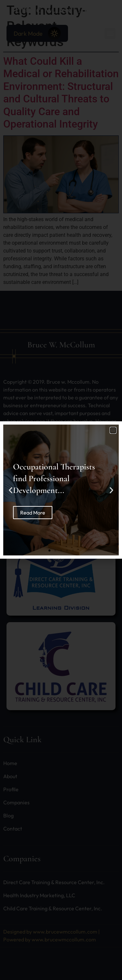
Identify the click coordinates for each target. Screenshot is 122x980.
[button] (113, 430)
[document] (61, 490)
